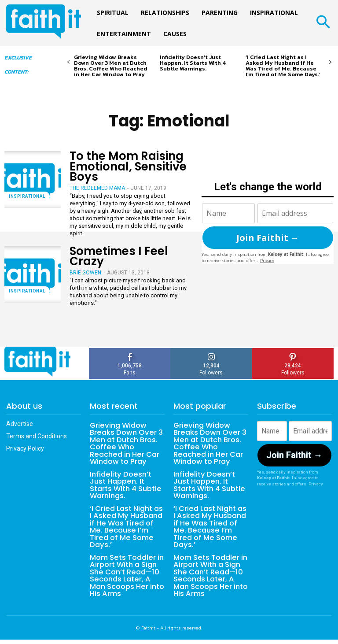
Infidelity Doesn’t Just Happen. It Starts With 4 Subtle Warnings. (193, 63)
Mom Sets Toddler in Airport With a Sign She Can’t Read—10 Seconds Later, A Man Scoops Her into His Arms (127, 572)
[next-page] (330, 62)
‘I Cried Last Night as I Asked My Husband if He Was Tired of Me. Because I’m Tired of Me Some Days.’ (283, 66)
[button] (323, 23)
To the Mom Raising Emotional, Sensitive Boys (128, 166)
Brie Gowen (85, 273)
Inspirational (27, 196)
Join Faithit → (268, 238)
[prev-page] (68, 62)
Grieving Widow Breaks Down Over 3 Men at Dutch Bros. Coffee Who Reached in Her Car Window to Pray (111, 66)
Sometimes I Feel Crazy (119, 256)
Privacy (267, 261)
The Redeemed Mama (97, 188)
